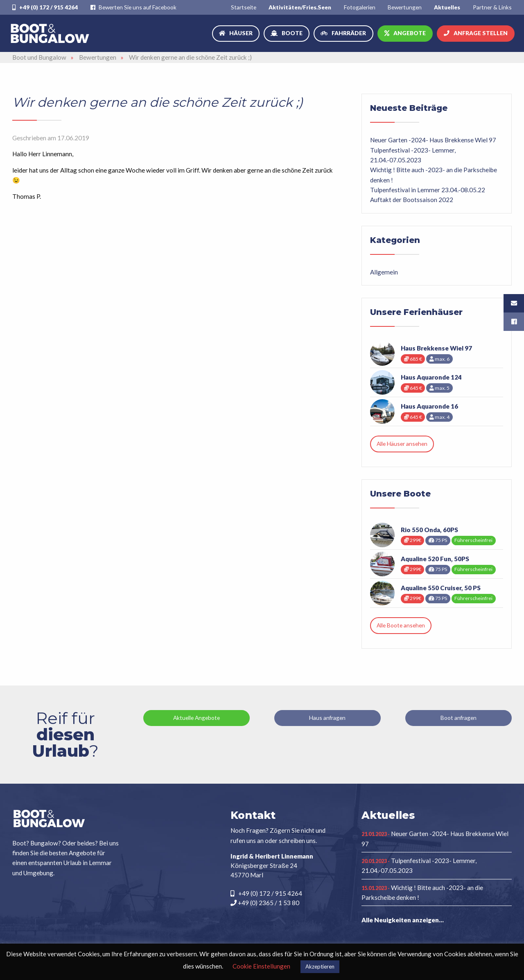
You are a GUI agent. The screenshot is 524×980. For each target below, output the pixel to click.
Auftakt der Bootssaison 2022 (412, 200)
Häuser (241, 33)
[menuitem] (244, 7)
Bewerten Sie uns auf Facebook (133, 7)
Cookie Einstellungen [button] (261, 966)
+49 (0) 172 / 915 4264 (45, 7)
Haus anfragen (327, 718)
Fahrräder (349, 33)
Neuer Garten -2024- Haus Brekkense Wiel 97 (433, 140)
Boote (292, 33)
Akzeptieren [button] (320, 967)
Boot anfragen (458, 718)
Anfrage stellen (481, 33)
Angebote (410, 33)
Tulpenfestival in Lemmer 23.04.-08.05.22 (428, 190)
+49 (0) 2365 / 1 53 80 (265, 903)
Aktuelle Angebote (196, 718)
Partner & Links (492, 7)
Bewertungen (405, 7)
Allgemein (384, 272)
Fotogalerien (360, 7)
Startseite (244, 7)
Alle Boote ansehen (401, 625)
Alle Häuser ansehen (402, 444)
